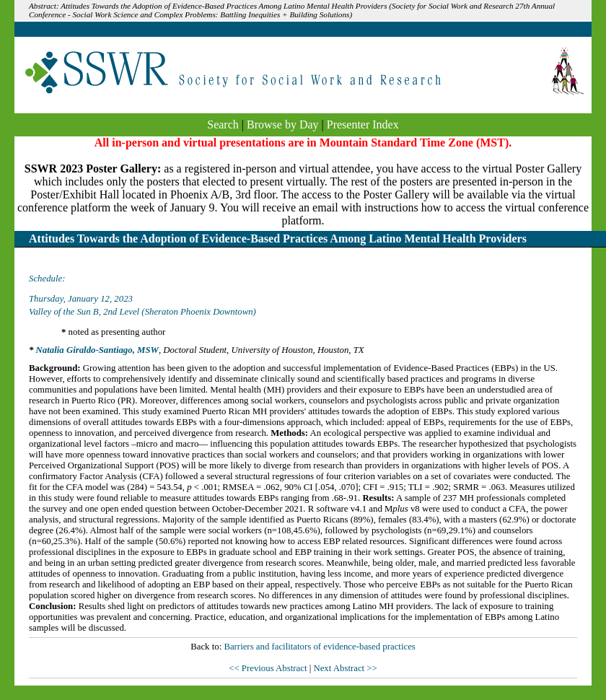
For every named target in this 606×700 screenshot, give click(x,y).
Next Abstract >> (345, 668)
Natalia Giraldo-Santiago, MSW (97, 350)
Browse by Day (283, 124)
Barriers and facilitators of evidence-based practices (319, 647)
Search (223, 124)
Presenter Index (363, 124)
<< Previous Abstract (269, 668)
